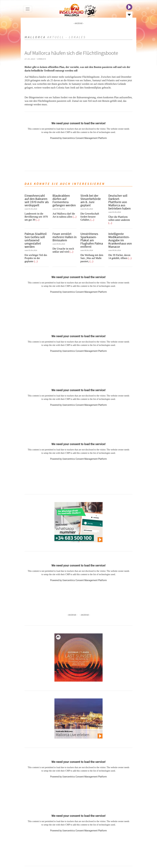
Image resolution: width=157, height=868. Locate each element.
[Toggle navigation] (28, 9)
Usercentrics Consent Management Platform (85, 138)
